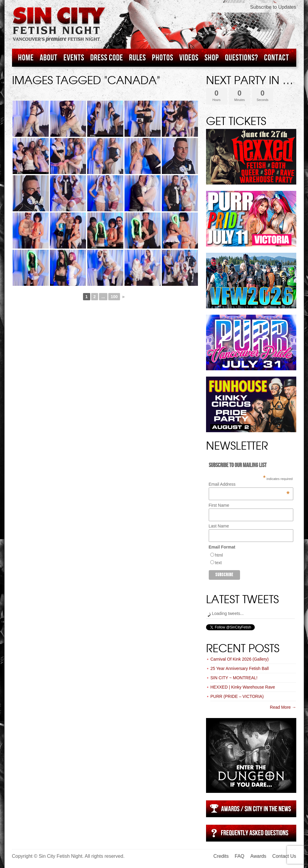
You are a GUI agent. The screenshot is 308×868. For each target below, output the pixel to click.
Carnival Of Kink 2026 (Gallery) (240, 659)
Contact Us (284, 856)
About (49, 58)
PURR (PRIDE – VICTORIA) (237, 696)
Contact (277, 58)
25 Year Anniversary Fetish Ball (240, 668)
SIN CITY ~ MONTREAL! (234, 678)
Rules (137, 58)
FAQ (239, 856)
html (219, 555)
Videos (189, 58)
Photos (163, 58)
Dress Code (107, 58)
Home (26, 58)
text (219, 563)
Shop (212, 58)
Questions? (242, 58)
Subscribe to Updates (273, 7)
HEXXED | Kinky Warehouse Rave (243, 687)
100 (114, 297)
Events (74, 58)
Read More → (283, 707)
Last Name (219, 526)
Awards (258, 856)
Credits (221, 856)
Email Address (249, 484)
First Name (219, 505)
